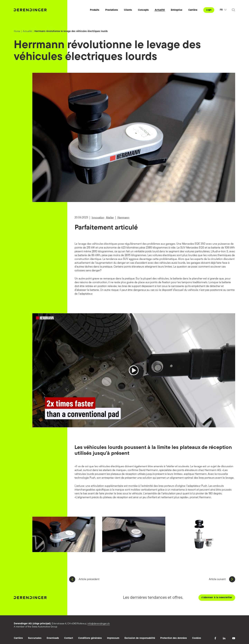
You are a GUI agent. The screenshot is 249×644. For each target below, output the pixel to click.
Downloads (53, 638)
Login (209, 10)
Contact (69, 638)
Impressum (113, 638)
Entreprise (177, 10)
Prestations (112, 10)
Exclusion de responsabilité (140, 638)
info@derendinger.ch (99, 624)
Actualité (160, 10)
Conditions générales (90, 638)
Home (17, 31)
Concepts (143, 10)
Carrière (193, 10)
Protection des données (174, 638)
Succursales (35, 638)
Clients (128, 10)
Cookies (197, 638)
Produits (95, 10)
